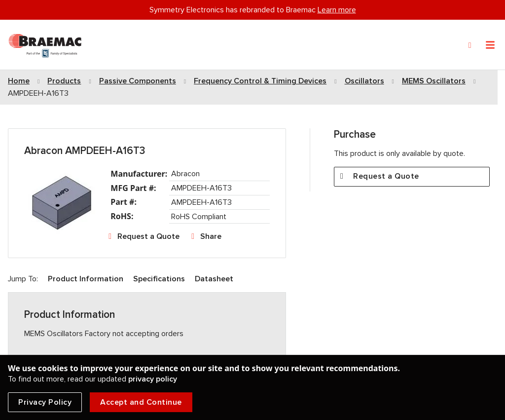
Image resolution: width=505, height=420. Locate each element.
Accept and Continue (141, 402)
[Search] (470, 45)
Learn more (337, 10)
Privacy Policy (45, 402)
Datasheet (214, 279)
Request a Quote (148, 236)
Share (211, 236)
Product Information (86, 279)
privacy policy (153, 379)
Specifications (159, 279)
